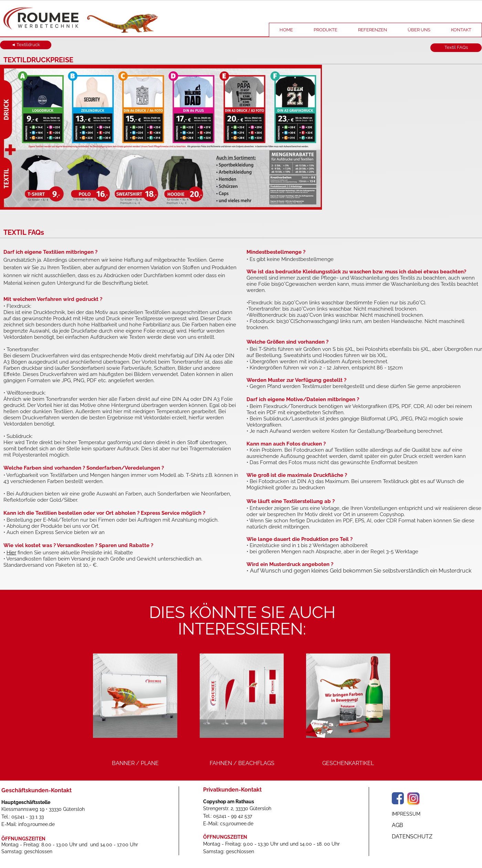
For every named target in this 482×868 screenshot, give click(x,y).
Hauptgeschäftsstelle (26, 802)
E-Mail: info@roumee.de (28, 824)
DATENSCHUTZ (412, 836)
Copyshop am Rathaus (229, 802)
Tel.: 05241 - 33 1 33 (23, 817)
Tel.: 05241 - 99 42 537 (228, 816)
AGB (397, 825)
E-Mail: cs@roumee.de (228, 824)
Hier (11, 553)
